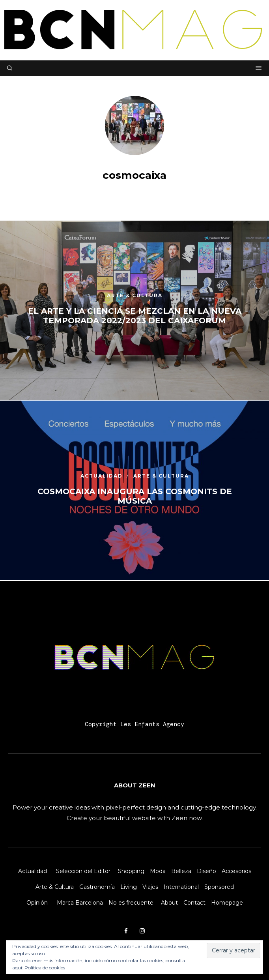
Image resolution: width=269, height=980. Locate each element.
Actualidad (33, 871)
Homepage (227, 903)
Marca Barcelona (80, 903)
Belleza (181, 871)
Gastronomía (97, 887)
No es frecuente (131, 903)
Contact (194, 903)
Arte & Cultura (55, 887)
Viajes (150, 887)
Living (129, 887)
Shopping (131, 871)
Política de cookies (45, 968)
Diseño (206, 871)
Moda (158, 871)
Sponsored (219, 887)
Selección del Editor (83, 871)
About (169, 903)
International (181, 887)
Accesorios (236, 871)
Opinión (37, 903)
